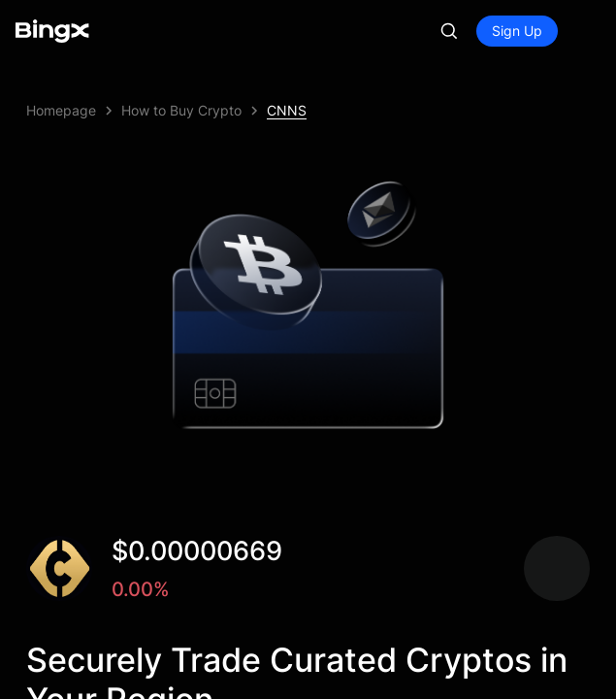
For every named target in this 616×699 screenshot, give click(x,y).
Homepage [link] (61, 110)
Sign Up (517, 31)
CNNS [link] (287, 110)
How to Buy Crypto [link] (181, 110)
